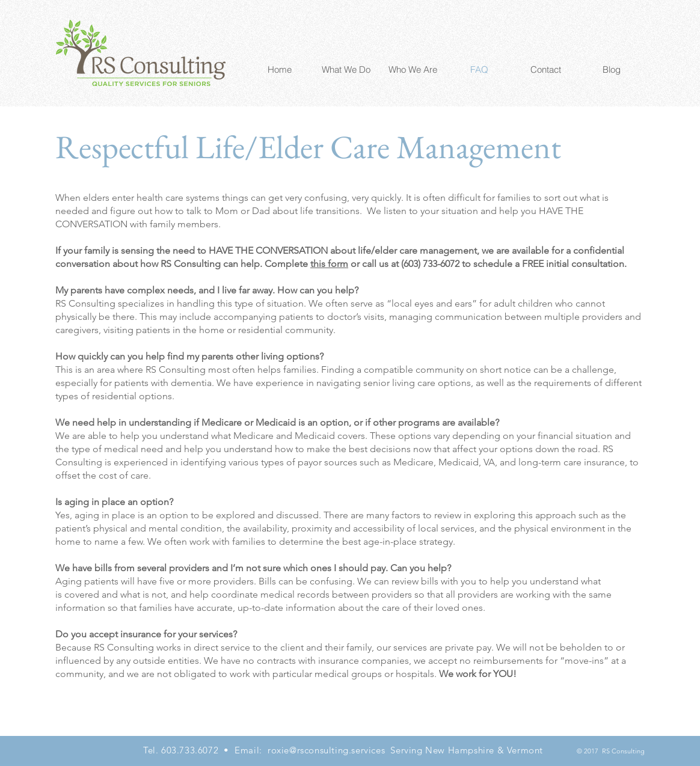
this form (329, 264)
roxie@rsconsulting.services (326, 750)
